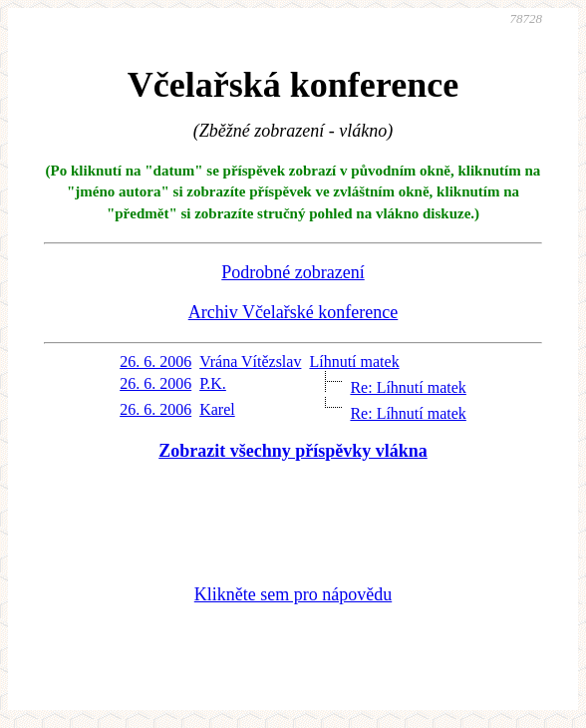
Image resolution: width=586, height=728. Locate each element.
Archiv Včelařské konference (293, 312)
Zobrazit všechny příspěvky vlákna (293, 451)
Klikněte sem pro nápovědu (293, 594)
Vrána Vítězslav (250, 362)
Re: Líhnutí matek (408, 387)
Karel (217, 409)
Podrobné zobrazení (293, 272)
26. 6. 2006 (155, 362)
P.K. (213, 383)
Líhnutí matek (354, 362)
